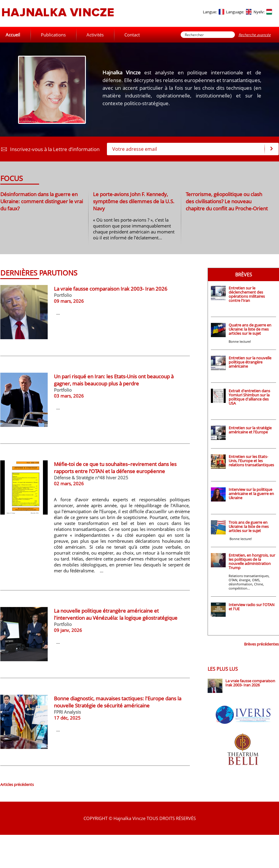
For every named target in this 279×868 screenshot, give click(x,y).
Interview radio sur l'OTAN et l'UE (252, 607)
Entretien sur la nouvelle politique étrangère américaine (250, 362)
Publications (53, 35)
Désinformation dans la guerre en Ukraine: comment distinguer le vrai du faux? (42, 201)
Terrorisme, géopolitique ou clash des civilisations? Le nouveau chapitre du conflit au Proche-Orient (227, 201)
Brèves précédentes (261, 644)
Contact (132, 35)
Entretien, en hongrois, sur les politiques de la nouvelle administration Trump (252, 561)
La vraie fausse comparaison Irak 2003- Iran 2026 (111, 289)
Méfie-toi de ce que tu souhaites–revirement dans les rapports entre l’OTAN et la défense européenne (115, 467)
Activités (95, 35)
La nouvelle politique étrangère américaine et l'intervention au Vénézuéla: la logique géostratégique (116, 614)
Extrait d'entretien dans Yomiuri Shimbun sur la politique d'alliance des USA (249, 397)
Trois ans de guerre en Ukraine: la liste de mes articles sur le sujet (249, 526)
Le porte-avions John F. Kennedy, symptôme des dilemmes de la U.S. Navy (134, 201)
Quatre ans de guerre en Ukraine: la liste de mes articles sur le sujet (250, 329)
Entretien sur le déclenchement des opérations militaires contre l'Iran (247, 294)
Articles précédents (17, 784)
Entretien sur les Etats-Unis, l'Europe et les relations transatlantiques (251, 461)
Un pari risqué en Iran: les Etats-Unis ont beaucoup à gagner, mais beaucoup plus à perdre (114, 380)
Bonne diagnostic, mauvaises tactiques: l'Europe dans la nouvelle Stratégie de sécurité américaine (118, 702)
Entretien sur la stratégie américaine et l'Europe (250, 430)
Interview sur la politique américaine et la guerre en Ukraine (251, 494)
